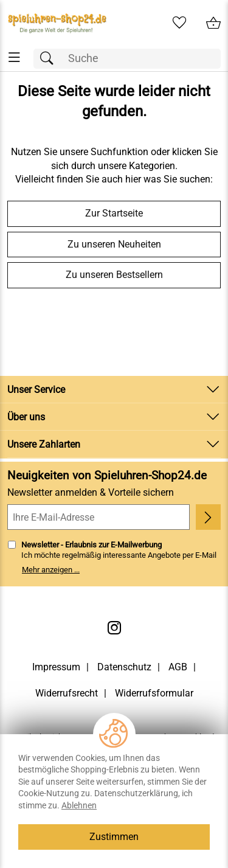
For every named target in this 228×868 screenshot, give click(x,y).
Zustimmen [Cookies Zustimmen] (114, 837)
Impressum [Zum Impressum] (56, 667)
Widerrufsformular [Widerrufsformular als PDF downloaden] (154, 693)
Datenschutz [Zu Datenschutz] (124, 667)
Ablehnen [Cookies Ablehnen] (79, 805)
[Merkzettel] (179, 23)
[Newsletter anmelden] (208, 517)
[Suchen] (50, 59)
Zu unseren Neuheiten (114, 244)
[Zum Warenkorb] (213, 23)
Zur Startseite (114, 213)
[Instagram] (114, 628)
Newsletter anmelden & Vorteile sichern (91, 492)
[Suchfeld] (127, 59)
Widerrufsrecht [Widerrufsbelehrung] (67, 693)
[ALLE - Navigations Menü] (14, 57)
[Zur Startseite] (57, 23)
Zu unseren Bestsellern (114, 275)
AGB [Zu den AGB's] (178, 667)
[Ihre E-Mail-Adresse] (98, 517)
